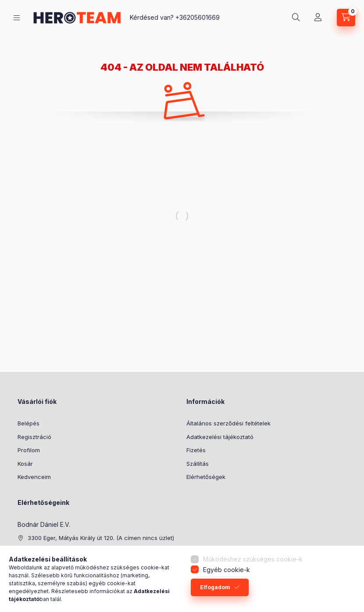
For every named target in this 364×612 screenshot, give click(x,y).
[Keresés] (296, 18)
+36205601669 (198, 17)
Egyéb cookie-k (227, 571)
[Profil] (318, 18)
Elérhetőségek (206, 477)
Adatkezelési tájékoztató (220, 437)
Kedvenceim (34, 477)
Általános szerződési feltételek (228, 423)
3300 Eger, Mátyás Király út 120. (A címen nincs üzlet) (101, 538)
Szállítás (198, 464)
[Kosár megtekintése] (346, 18)
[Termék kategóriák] (17, 18)
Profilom (29, 450)
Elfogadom (215, 588)
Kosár (25, 464)
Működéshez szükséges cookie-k (253, 560)
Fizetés (196, 450)
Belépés (29, 423)
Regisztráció (34, 437)
